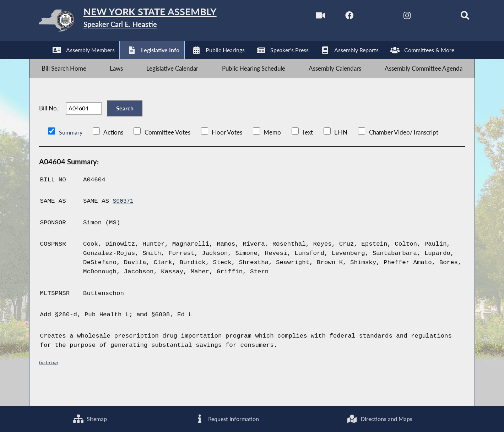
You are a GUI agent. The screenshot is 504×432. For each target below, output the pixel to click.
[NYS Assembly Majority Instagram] (393, 17)
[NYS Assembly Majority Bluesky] (423, 17)
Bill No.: (49, 122)
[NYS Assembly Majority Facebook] (333, 17)
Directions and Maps (380, 418)
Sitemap (90, 418)
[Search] (453, 17)
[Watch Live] (303, 17)
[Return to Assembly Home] (142, 22)
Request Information (226, 418)
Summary (71, 151)
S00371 (124, 220)
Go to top (50, 381)
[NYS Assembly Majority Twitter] (363, 17)
